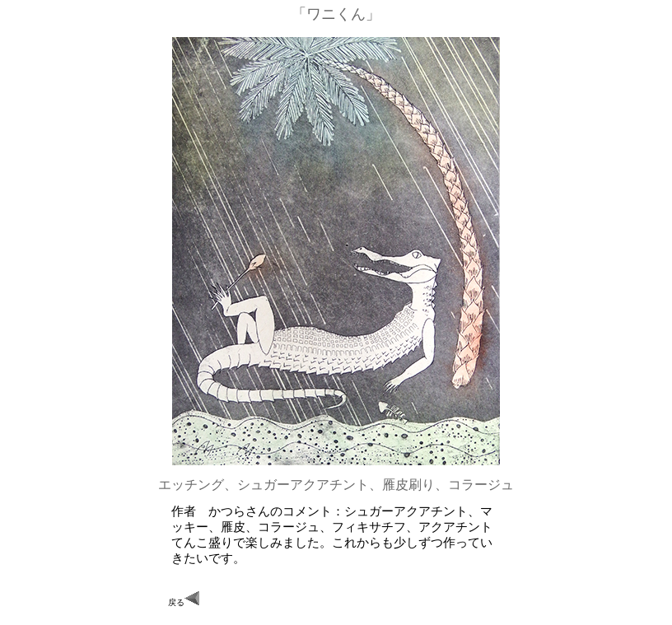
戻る (184, 599)
